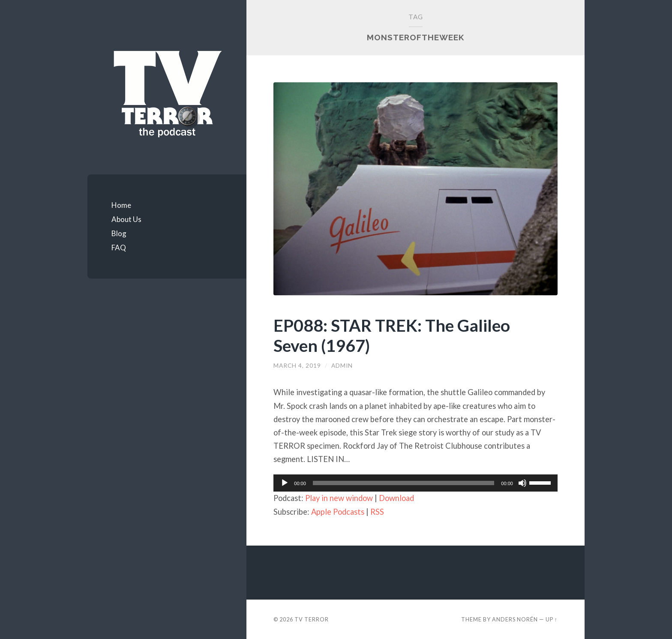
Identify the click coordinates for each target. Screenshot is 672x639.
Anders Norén (515, 619)
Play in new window (339, 498)
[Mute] (522, 483)
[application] (415, 483)
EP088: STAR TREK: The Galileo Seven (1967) (392, 335)
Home (121, 205)
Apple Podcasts (338, 512)
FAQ (119, 247)
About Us (126, 219)
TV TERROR (312, 619)
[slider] (404, 483)
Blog (119, 233)
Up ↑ (552, 619)
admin (342, 366)
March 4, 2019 (297, 366)
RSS (377, 512)
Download (396, 498)
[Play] (285, 483)
